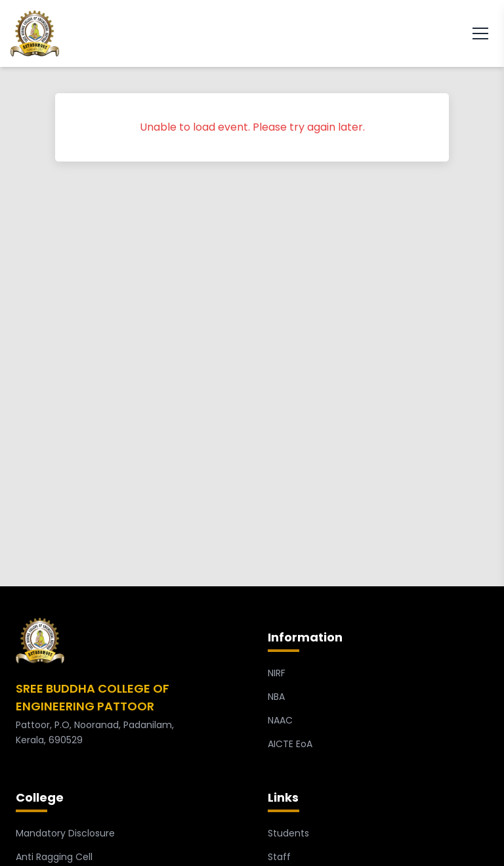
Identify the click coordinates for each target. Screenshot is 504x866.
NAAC (280, 720)
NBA (276, 697)
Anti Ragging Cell (54, 857)
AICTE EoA (290, 744)
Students (288, 833)
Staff (279, 857)
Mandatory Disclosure (65, 833)
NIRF (277, 673)
